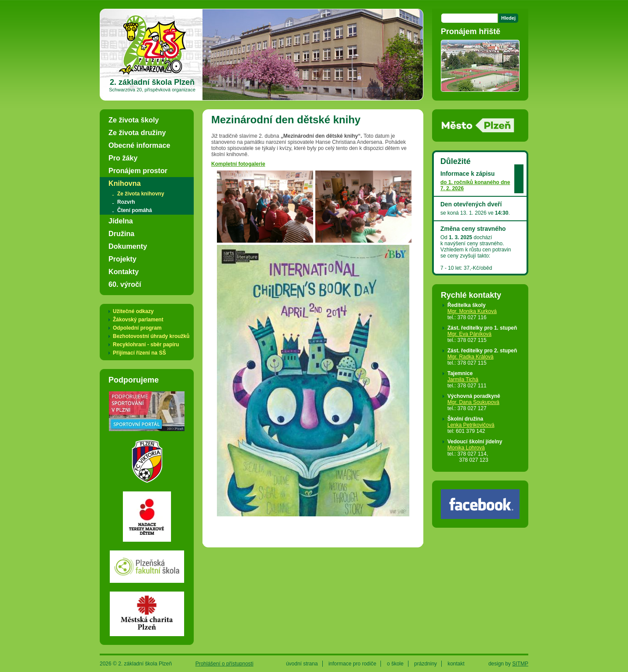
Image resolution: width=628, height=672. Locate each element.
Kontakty (124, 272)
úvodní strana (302, 664)
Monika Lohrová (466, 448)
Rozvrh (126, 202)
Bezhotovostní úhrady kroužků (151, 336)
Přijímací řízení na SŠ (139, 353)
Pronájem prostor (138, 171)
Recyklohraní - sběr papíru (146, 345)
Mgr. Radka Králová (470, 357)
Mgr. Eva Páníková (469, 334)
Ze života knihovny (141, 194)
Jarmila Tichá (463, 380)
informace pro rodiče (352, 664)
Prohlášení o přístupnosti (225, 664)
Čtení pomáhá (134, 210)
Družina (121, 233)
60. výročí (125, 284)
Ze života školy (134, 120)
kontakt (456, 664)
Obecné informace (139, 145)
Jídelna (121, 221)
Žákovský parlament (138, 320)
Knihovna (125, 183)
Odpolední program (137, 328)
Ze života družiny (137, 132)
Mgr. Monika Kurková (472, 311)
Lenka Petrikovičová (471, 425)
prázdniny (426, 664)
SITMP (520, 664)
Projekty (122, 259)
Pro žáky (123, 158)
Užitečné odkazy (133, 311)
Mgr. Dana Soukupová (473, 402)
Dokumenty (128, 246)
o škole (395, 664)
